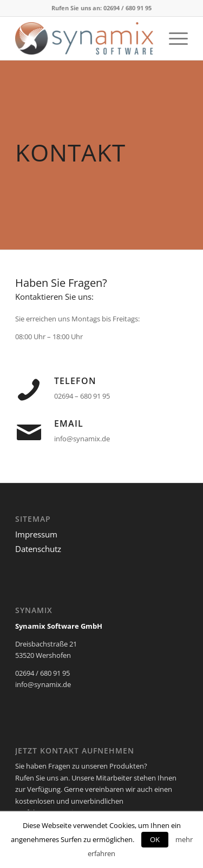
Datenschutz (38, 549)
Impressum (36, 534)
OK (155, 839)
